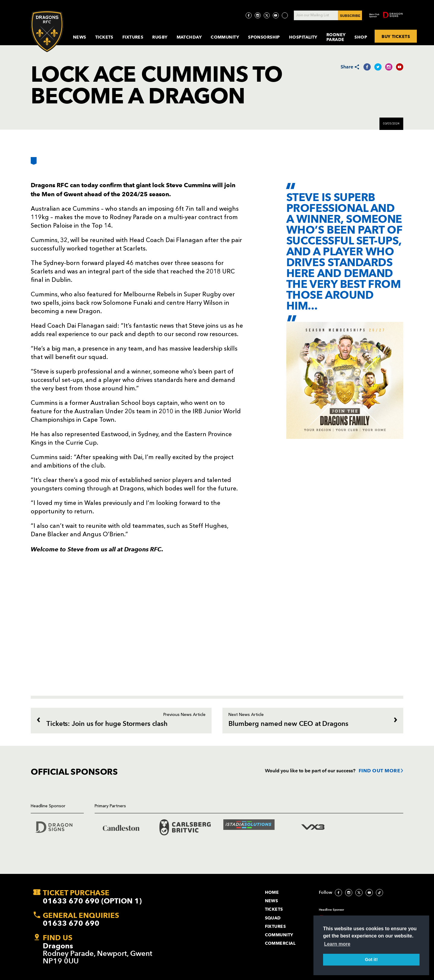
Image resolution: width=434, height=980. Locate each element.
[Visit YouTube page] (276, 15)
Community (225, 37)
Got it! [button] (371, 960)
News (80, 37)
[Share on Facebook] (367, 67)
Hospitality (303, 37)
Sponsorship (264, 37)
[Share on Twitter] (378, 67)
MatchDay (189, 37)
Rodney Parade (336, 37)
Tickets (104, 37)
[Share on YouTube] (400, 67)
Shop (361, 37)
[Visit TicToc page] (285, 15)
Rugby (160, 37)
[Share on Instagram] (389, 67)
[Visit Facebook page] (249, 15)
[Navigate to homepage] (47, 31)
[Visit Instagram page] (258, 15)
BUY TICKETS (396, 36)
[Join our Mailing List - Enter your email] (328, 15)
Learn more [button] (337, 944)
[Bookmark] (34, 163)
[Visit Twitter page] (267, 15)
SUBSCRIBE (350, 16)
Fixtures (133, 37)
